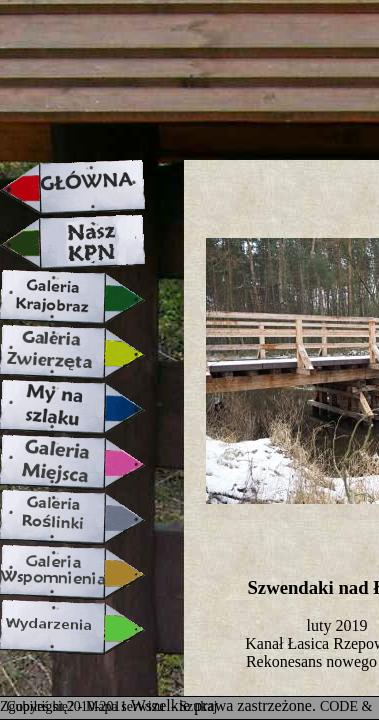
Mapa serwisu (127, 706)
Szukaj (198, 706)
